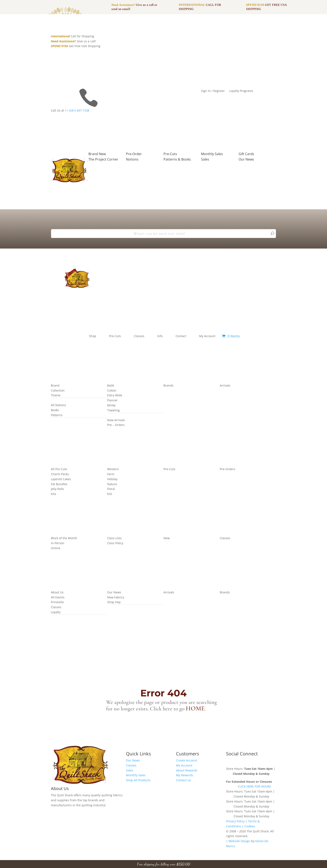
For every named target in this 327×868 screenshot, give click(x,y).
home (195, 708)
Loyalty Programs (241, 91)
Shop (93, 336)
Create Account (187, 760)
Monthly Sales (136, 775)
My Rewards (185, 775)
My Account (207, 336)
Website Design (239, 841)
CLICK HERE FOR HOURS (254, 786)
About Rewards (187, 770)
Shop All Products (138, 780)
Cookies (250, 826)
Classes (139, 336)
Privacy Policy (235, 821)
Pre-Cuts (115, 336)
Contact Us (184, 780)
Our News (133, 760)
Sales (130, 770)
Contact (181, 336)
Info (160, 336)
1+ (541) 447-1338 (77, 110)
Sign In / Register (213, 91)
